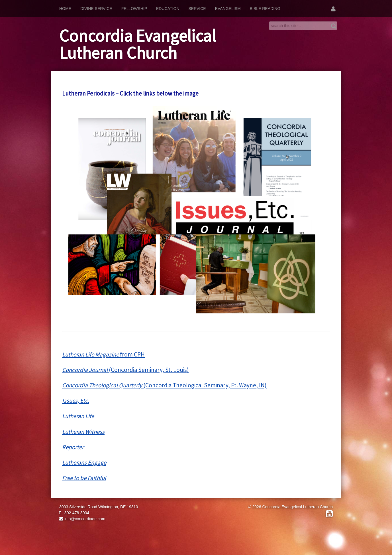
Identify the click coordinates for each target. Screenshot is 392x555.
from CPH (103, 354)
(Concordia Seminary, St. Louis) (125, 370)
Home (65, 9)
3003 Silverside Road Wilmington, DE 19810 (99, 507)
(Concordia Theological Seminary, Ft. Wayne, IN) (164, 385)
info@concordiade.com (82, 519)
